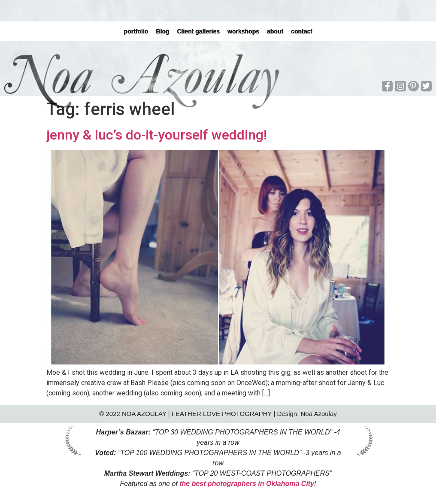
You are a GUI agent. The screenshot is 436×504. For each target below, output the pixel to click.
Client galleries (198, 31)
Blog (162, 31)
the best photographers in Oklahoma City (247, 484)
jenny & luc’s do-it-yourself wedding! (157, 135)
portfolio (136, 31)
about (275, 31)
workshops (243, 31)
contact (302, 31)
